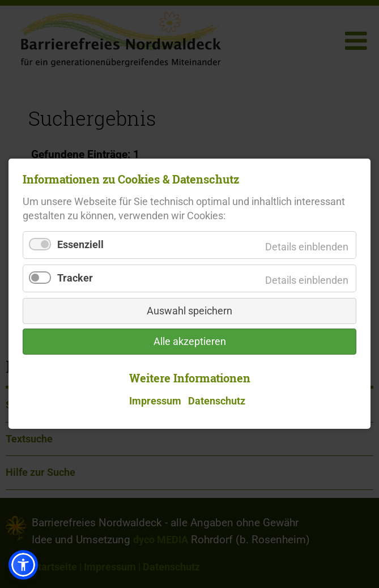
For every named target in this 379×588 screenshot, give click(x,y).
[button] (23, 565)
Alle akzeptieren (190, 342)
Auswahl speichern (190, 312)
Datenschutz (217, 401)
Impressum (155, 401)
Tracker (75, 279)
